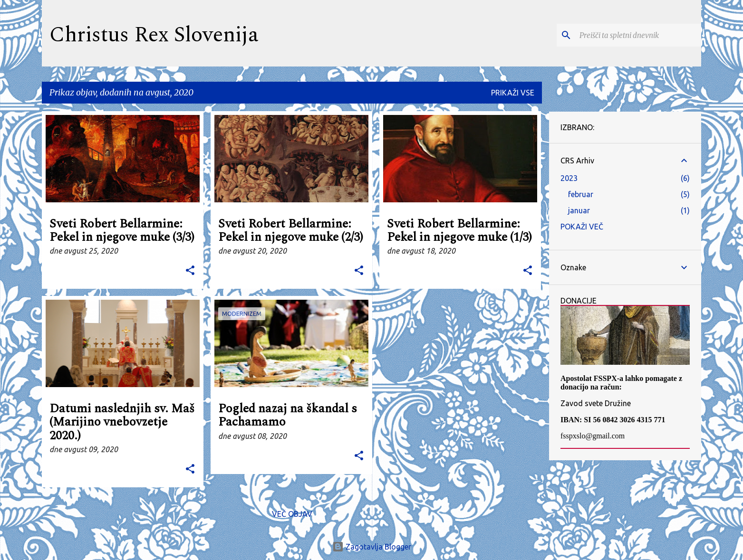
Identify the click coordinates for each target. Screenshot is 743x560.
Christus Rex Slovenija (154, 35)
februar (581, 194)
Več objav (292, 514)
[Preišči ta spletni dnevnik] (638, 35)
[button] (190, 271)
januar (579, 210)
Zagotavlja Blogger (372, 547)
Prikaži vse (513, 93)
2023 (569, 178)
